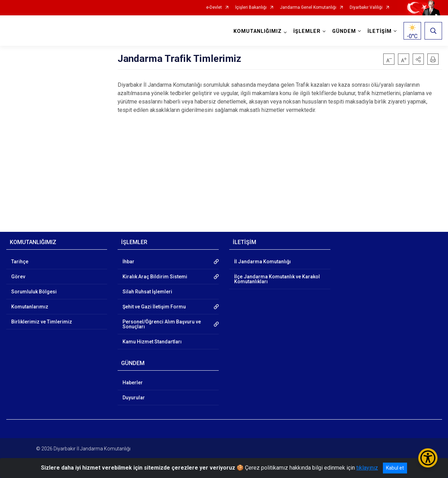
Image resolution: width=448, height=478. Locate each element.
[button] (418, 59)
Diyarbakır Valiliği (366, 8)
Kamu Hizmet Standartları (152, 342)
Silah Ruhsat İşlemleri (147, 292)
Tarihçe (20, 262)
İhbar (128, 262)
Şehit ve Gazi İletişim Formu (154, 307)
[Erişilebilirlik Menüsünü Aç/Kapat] (428, 458)
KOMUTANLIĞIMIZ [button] (258, 31)
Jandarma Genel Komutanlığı (308, 8)
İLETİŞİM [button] (380, 31)
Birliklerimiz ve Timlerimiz (42, 322)
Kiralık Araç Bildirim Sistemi (155, 277)
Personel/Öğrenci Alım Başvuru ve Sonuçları (162, 324)
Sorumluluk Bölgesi (34, 292)
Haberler (133, 383)
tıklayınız (367, 468)
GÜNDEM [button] (344, 31)
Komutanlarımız (30, 307)
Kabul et (395, 468)
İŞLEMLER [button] (307, 31)
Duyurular (134, 398)
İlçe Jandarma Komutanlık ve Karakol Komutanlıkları (277, 279)
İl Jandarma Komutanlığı (262, 262)
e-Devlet (214, 8)
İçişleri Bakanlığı (251, 8)
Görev (18, 277)
